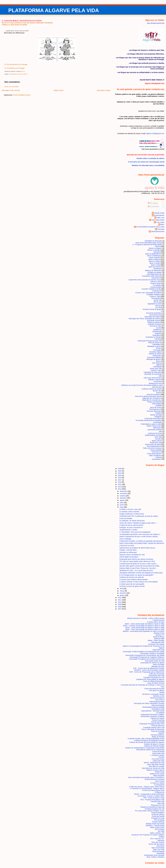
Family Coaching (158, 720)
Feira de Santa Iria (155, 343)
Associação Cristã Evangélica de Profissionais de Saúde (144, 652)
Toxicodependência (154, 446)
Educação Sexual (154, 320)
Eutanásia (156, 335)
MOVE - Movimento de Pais (154, 763)
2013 (120, 489)
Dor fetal (159, 307)
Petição (158, 413)
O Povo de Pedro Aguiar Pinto (153, 790)
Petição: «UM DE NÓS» (128, 550)
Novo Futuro (160, 781)
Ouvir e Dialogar (125, 539)
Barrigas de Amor (158, 666)
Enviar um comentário (11, 87)
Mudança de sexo (155, 383)
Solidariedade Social (152, 435)
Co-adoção (157, 285)
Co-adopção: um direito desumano (132, 521)
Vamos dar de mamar (156, 844)
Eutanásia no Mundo (153, 337)
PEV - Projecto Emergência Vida (152, 800)
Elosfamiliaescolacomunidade (153, 707)
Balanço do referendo (153, 270)
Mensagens (153, 203)
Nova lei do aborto (22, 74)
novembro (124, 493)
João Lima (160, 218)
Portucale (161, 229)
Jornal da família (158, 752)
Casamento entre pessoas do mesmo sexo (144, 280)
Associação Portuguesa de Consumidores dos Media (145, 655)
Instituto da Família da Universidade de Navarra (147, 742)
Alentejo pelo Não (158, 642)
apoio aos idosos (155, 267)
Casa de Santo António (156, 683)
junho (122, 505)
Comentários (154, 206)
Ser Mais (161, 831)
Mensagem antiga (104, 90)
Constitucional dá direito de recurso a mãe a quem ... (139, 564)
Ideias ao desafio (158, 737)
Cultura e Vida (155, 296)
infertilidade (158, 367)
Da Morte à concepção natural (153, 694)
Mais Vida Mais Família (156, 764)
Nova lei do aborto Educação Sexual (149, 243)
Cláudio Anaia (159, 213)
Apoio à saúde (155, 263)
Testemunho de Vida (152, 444)
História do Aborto (155, 354)
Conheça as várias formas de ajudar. (14, 25)
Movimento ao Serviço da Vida (153, 768)
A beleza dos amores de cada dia (132, 577)
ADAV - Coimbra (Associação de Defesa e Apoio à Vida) (144, 626)
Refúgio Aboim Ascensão (155, 824)
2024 (120, 473)
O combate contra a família (129, 512)
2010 (120, 602)
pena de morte (156, 407)
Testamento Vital (156, 443)
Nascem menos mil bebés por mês (132, 555)
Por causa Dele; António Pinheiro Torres (150, 811)
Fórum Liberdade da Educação (153, 729)
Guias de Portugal (158, 731)
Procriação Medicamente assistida (148, 420)
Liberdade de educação (152, 372)
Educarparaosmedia (157, 702)
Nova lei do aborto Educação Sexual (148, 396)
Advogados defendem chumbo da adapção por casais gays (141, 573)
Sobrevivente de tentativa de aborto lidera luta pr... (138, 548)
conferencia (157, 291)
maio (122, 507)
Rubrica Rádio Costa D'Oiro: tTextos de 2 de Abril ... (138, 568)
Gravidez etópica (156, 352)
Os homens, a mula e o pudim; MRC (151, 796)
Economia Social (156, 315)
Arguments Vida (159, 650)
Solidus (162, 837)
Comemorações (156, 287)
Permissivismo (155, 409)
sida (160, 431)
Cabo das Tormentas (157, 674)
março (122, 591)
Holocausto (157, 356)
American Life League (156, 644)
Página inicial (58, 90)
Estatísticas (158, 330)
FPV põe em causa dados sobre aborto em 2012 (137, 561)
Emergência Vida (158, 709)
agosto (122, 500)
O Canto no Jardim (157, 783)
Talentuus (161, 840)
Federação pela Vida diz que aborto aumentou (136, 559)
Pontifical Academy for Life (155, 809)
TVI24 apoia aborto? (154, 454)
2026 (120, 469)
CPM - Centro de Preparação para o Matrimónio (147, 672)
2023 (120, 475)
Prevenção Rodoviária (153, 418)
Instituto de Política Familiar (154, 746)
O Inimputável (159, 785)
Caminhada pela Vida (156, 676)
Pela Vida (161, 803)
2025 (120, 471)
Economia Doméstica (154, 313)
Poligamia (158, 417)
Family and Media (158, 722)
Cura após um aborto (157, 690)
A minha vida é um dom (156, 622)
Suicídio (158, 439)
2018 (120, 478)
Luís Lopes (160, 222)
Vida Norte (160, 846)
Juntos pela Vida (156, 369)
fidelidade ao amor (154, 346)
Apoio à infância (154, 259)
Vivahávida (160, 853)
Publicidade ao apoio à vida (151, 424)
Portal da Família (158, 816)
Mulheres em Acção (157, 774)
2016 (120, 482)
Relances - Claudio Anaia (155, 826)
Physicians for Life (158, 805)
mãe (160, 376)
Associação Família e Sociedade (152, 653)
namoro (159, 393)
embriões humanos (155, 324)
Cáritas (162, 692)
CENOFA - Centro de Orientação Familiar (149, 670)
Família (157, 339)
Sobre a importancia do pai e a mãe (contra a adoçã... (139, 536)
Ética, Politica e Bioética (155, 857)
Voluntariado (156, 459)
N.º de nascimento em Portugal (16, 64)
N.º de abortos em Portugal (14, 68)
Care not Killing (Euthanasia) (154, 681)
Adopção (157, 252)
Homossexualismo (158, 735)
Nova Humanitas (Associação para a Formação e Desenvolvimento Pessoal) (146, 778)
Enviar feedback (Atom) (22, 95)
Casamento (156, 278)
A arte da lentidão (126, 518)
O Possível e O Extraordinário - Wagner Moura (147, 789)
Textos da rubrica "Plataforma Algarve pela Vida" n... (139, 523)
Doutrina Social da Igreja (152, 309)
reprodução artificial (155, 430)
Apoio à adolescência (153, 254)
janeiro (122, 595)
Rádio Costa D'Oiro (157, 827)
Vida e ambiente (155, 456)
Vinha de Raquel (158, 851)
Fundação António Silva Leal (154, 727)
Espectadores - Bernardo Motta (153, 711)
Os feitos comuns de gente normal (132, 586)
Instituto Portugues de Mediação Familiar (149, 740)
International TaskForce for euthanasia (150, 750)
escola (159, 328)
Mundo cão (157, 391)
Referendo (157, 428)
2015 (120, 484)
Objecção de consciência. (151, 400)
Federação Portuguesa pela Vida (150, 341)
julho (122, 503)
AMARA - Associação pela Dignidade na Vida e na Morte (144, 631)
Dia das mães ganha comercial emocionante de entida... (140, 566)
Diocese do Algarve (157, 698)
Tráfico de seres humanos (152, 448)
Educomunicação (158, 705)
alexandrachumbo (158, 231)
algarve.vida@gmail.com (155, 133)
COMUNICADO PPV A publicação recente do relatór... (139, 516)
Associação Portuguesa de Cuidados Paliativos (147, 657)
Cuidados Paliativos (154, 294)
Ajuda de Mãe (159, 639)
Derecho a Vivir (159, 696)
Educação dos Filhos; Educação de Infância (145, 319)
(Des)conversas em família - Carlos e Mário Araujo (146, 618)
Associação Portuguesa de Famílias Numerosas (147, 659)
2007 (120, 609)
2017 (120, 480)
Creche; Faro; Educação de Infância (149, 293)
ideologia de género (154, 359)
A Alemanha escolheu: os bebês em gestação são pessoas (141, 541)
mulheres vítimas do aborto (152, 389)
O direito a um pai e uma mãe (130, 509)
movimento (158, 381)
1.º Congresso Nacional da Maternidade (147, 245)
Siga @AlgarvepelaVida (156, 23)
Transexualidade (156, 450)
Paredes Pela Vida (158, 801)
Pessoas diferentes (154, 411)
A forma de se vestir (127, 546)
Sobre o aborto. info (157, 833)
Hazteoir (161, 733)
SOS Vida (158, 437)
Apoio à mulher (154, 261)
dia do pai (157, 302)
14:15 (23, 71)
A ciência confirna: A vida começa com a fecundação (139, 582)
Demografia (13, 74)
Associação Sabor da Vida (155, 661)
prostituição (158, 422)
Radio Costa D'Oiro (154, 426)
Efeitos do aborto (154, 322)
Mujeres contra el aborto (155, 770)
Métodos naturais (155, 380)
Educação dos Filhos (152, 317)
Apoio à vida (155, 265)
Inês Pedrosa (157, 363)
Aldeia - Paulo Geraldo (156, 640)
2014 (120, 487)
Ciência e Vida (156, 282)
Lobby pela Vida (158, 761)
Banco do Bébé (159, 665)
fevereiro (123, 593)
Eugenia (158, 333)
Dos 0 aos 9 (160, 700)
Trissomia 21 (156, 452)
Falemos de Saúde (157, 718)
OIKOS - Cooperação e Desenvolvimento (149, 794)
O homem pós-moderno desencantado (134, 580)
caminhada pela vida (154, 274)
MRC (162, 225)
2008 (120, 607)
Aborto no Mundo (154, 250)
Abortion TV (160, 635)
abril (122, 589)
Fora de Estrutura (158, 726)
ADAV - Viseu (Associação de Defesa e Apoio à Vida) (145, 629)
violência (159, 457)
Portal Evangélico (158, 813)
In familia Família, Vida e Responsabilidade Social (146, 739)
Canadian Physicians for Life (154, 677)
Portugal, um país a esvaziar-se (131, 527)
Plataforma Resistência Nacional (152, 807)
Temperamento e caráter (128, 530)
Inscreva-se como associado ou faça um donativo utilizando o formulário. (27, 23)
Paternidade (156, 404)
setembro (123, 498)
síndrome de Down (155, 433)
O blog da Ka (160, 792)
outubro (123, 496)
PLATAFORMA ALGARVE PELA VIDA (54, 10)
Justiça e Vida (156, 370)
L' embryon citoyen (157, 755)
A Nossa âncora (158, 620)
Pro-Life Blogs (159, 820)
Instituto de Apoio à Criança (154, 744)
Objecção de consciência (152, 398)
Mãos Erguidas (159, 776)
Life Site (161, 757)
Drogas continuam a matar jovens (132, 514)
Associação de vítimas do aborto (152, 663)
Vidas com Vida (159, 850)
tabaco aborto (157, 441)
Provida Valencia (158, 822)
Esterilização (157, 332)
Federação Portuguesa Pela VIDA (152, 724)
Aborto (158, 246)
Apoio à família (155, 257)
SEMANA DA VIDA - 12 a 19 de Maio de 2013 (136, 570)
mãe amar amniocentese (153, 378)
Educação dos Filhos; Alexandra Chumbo (149, 703)
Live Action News (158, 759)
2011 (120, 600)
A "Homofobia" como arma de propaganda (135, 532)
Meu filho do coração (157, 766)
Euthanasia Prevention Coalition (153, 715)
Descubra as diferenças (14, 33)
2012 (120, 598)
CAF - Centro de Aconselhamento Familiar (149, 668)
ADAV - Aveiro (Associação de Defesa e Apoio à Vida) (145, 624)
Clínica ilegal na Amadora (129, 557)
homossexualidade (154, 357)
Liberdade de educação (153, 241)
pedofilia (159, 406)
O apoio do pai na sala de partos (131, 525)
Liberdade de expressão (153, 374)
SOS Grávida (159, 829)
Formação (157, 350)
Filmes (159, 348)
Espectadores (159, 215)
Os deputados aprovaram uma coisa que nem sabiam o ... (141, 534)
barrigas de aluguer (155, 272)
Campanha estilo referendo (152, 276)
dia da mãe (158, 300)
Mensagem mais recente (11, 90)
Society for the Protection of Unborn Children (148, 835)
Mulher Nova (160, 772)
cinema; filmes (156, 283)
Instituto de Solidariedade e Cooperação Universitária (145, 748)
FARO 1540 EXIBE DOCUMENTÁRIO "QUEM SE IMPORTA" (142, 543)
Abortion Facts (159, 633)
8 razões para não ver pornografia (132, 584)
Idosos (159, 361)
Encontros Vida (155, 326)
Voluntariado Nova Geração (154, 855)
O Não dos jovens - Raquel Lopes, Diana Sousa (147, 787)
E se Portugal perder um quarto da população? (137, 575)
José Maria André (158, 220)
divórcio (158, 306)
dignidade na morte (155, 304)
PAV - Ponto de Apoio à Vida (154, 798)
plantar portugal (156, 415)
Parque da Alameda (155, 402)
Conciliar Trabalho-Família (151, 289)
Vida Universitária (158, 848)
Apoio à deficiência (154, 256)
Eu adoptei (160, 713)
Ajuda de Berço (159, 637)
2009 (120, 604)
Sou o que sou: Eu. (157, 839)
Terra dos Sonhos (158, 842)
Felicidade (156, 344)
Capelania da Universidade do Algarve (150, 679)
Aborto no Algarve (155, 248)
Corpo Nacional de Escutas (154, 689)
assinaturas (158, 269)
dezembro (124, 491)
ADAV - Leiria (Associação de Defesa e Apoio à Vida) (145, 628)
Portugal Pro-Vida (158, 818)
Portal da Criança (158, 814)
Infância (159, 365)
